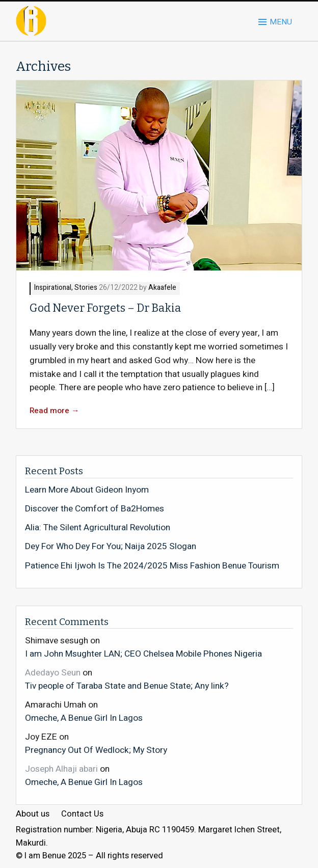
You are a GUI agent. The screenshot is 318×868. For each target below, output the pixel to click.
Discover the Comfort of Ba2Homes (95, 509)
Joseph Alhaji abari (61, 769)
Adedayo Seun (53, 673)
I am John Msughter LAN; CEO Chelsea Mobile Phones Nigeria (143, 654)
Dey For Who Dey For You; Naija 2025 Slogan (111, 547)
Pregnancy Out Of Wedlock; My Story (96, 750)
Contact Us (82, 814)
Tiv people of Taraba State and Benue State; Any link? (127, 686)
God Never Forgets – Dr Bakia (105, 308)
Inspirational (53, 288)
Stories (86, 288)
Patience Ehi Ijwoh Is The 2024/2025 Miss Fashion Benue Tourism (152, 566)
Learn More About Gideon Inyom (87, 490)
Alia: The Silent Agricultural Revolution (98, 528)
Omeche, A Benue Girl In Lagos (84, 718)
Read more (55, 411)
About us (33, 814)
